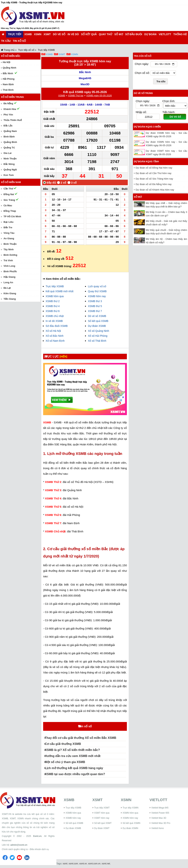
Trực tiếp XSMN (131, 808)
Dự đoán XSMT (102, 828)
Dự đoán (150, 34)
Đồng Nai (9, 194)
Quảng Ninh (9, 68)
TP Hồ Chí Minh (12, 216)
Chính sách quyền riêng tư (15, 849)
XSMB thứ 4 (53, 306)
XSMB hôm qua (55, 296)
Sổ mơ (119, 34)
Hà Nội (7, 62)
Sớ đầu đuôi (134, 34)
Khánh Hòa (10, 109)
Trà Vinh (8, 260)
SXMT (62, 54)
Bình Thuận (10, 244)
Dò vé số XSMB (97, 316)
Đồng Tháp (10, 211)
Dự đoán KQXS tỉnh (146, 162)
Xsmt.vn (37, 836)
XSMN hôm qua (130, 813)
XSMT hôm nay (102, 818)
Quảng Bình (10, 142)
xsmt (65, 864)
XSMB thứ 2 (53, 301)
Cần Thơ (8, 189)
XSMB (28, 34)
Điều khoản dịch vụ (39, 849)
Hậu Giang (9, 277)
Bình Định (9, 137)
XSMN (38, 34)
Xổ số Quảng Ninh (98, 331)
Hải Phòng (9, 79)
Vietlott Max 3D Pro (161, 823)
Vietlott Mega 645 (160, 808)
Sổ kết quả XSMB (98, 321)
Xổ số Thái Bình (97, 341)
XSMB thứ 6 (53, 311)
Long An (8, 282)
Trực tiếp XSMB (55, 286)
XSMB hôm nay (97, 296)
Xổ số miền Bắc (11, 56)
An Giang (9, 238)
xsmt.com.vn (94, 864)
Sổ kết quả (89, 34)
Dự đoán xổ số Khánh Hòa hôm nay (155, 191)
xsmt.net (106, 864)
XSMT (47, 34)
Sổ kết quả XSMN (131, 823)
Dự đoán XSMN (130, 828)
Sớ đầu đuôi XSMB (57, 326)
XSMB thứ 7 (95, 311)
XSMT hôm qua (102, 813)
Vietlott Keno (158, 828)
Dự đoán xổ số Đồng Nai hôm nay (154, 169)
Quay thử (105, 34)
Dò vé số (59, 34)
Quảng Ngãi (10, 170)
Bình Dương (10, 255)
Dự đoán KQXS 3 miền (147, 128)
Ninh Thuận (10, 159)
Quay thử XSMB (97, 291)
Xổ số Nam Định (55, 341)
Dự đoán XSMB (97, 326)
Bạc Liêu (8, 222)
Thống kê (180, 34)
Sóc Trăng (9, 200)
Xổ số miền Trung (12, 97)
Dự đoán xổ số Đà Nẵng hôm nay (154, 185)
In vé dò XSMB (54, 321)
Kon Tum (9, 175)
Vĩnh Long (9, 266)
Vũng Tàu (9, 233)
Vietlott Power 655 (160, 813)
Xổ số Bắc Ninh (55, 336)
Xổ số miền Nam (11, 182)
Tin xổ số (19, 41)
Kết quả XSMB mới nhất (60, 291)
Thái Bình (8, 90)
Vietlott (165, 34)
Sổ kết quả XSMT (103, 823)
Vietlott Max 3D (159, 818)
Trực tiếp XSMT (102, 808)
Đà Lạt (7, 288)
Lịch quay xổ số (97, 286)
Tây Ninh (9, 249)
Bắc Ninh (85, 72)
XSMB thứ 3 (95, 301)
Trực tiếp (15, 34)
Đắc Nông (9, 164)
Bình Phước (10, 271)
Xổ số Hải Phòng (98, 336)
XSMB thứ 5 (95, 306)
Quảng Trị (9, 148)
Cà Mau (8, 205)
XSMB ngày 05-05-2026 (99, 96)
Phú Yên (8, 115)
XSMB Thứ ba (76, 96)
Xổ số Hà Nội (53, 331)
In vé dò (73, 34)
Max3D (85, 84)
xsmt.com (73, 864)
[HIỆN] (66, 357)
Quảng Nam (10, 131)
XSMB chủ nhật (55, 316)
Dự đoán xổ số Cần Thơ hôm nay (153, 174)
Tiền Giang (10, 299)
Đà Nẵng (8, 103)
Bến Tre (8, 227)
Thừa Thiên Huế (12, 120)
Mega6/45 (85, 78)
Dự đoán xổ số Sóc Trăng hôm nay (154, 180)
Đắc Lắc (8, 126)
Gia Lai (7, 153)
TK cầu (6, 41)
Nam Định (8, 84)
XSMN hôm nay (130, 818)
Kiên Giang (10, 293)
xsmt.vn (83, 864)
